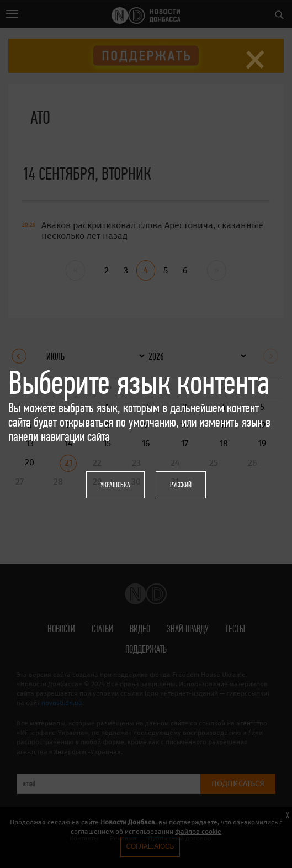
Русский (181, 485)
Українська (115, 485)
